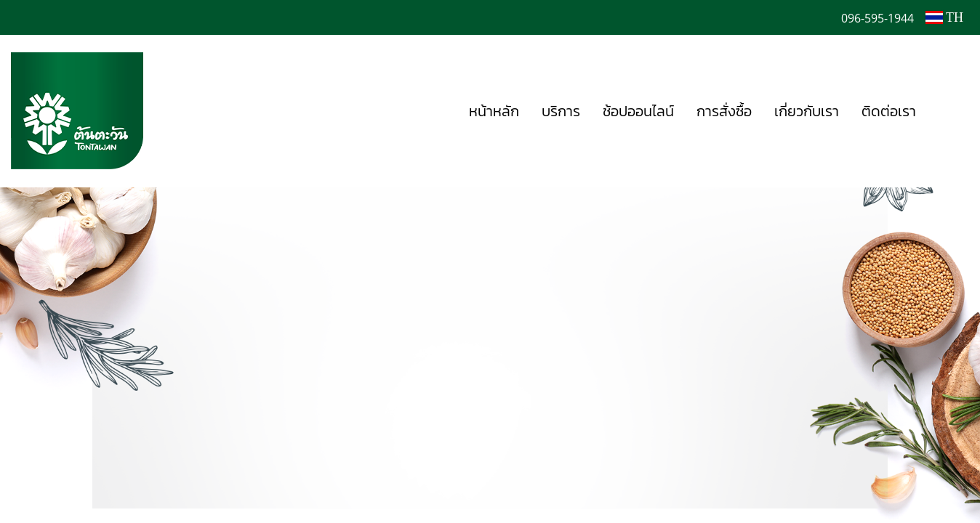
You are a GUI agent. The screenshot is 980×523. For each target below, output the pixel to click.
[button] (949, 111)
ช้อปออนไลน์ (638, 111)
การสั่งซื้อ (724, 111)
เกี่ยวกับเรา (807, 111)
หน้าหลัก (494, 111)
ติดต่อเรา (889, 111)
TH (944, 17)
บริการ (561, 111)
